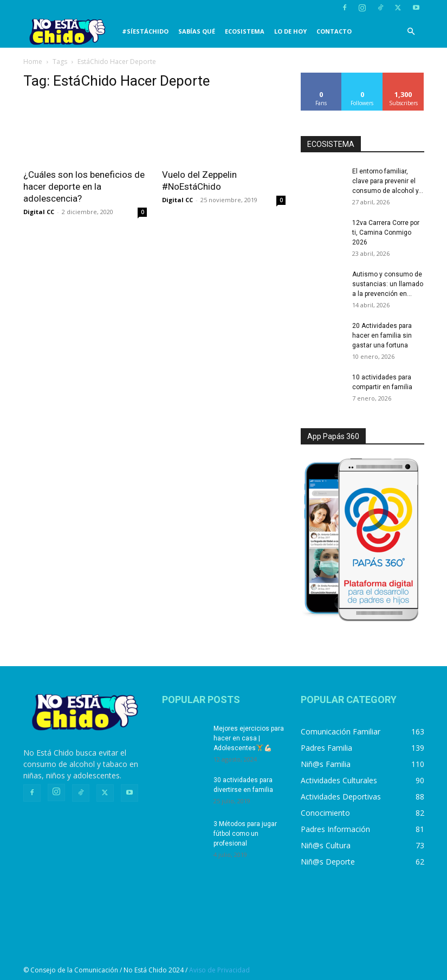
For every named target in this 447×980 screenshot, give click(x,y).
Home (33, 62)
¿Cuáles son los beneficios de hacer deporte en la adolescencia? (84, 186)
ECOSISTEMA (331, 144)
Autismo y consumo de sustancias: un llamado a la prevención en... (388, 284)
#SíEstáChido (145, 31)
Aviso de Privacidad (219, 970)
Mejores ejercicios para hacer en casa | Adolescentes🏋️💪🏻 (249, 738)
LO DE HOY (290, 31)
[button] (411, 32)
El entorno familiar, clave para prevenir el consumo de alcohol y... (388, 181)
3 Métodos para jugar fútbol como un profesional (245, 834)
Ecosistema (245, 31)
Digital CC (39, 212)
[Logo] (70, 32)
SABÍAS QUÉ (197, 31)
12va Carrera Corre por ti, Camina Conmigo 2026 (386, 233)
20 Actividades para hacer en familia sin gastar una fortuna (382, 336)
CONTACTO (334, 31)
